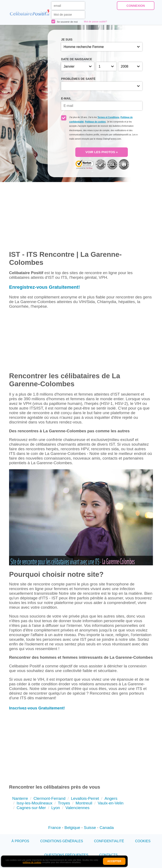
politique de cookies (32, 862)
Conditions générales (62, 841)
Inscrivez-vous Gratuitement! (37, 708)
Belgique (72, 828)
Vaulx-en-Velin (111, 803)
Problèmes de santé (78, 79)
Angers (111, 798)
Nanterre (20, 798)
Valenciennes (77, 808)
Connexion (136, 6)
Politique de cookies (95, 122)
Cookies (143, 841)
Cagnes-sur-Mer (31, 808)
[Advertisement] (81, 342)
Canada (107, 828)
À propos (20, 841)
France (55, 828)
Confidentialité (109, 841)
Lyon (56, 808)
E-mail (66, 98)
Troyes (64, 803)
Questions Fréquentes (66, 855)
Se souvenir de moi (65, 21)
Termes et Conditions (108, 117)
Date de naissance (77, 59)
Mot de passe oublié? (95, 22)
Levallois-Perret (85, 798)
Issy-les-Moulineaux (35, 803)
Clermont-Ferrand (49, 798)
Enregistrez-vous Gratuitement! (45, 287)
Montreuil (84, 803)
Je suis (67, 39)
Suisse (90, 828)
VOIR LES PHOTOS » (102, 152)
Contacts (109, 855)
